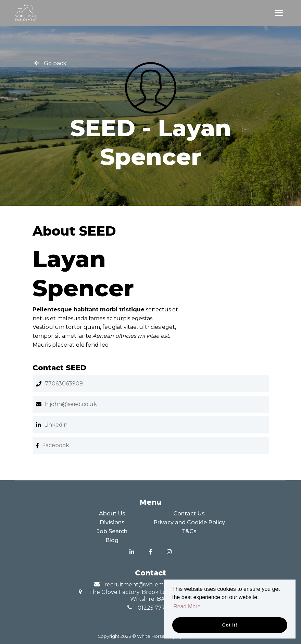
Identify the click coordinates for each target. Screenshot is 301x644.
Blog (112, 540)
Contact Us (189, 514)
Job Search (112, 531)
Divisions (112, 522)
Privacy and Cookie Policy (189, 522)
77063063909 (64, 384)
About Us (112, 514)
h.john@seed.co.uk (71, 404)
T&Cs (189, 531)
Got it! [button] (230, 625)
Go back (55, 63)
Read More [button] (187, 606)
